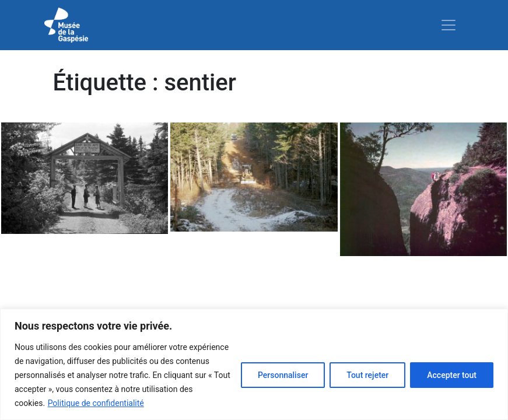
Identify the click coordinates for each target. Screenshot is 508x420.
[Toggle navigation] (449, 25)
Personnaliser (283, 375)
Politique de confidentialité (96, 403)
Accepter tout (452, 375)
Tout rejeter (367, 375)
